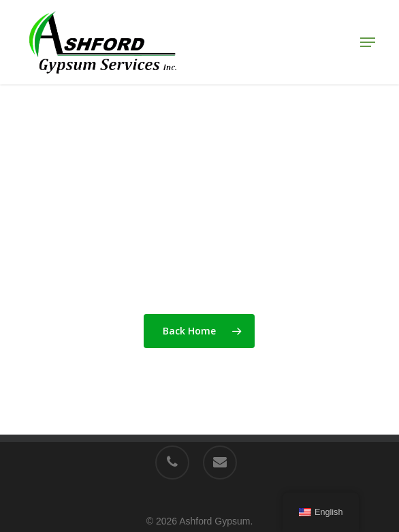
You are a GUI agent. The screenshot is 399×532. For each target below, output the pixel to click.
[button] (368, 42)
